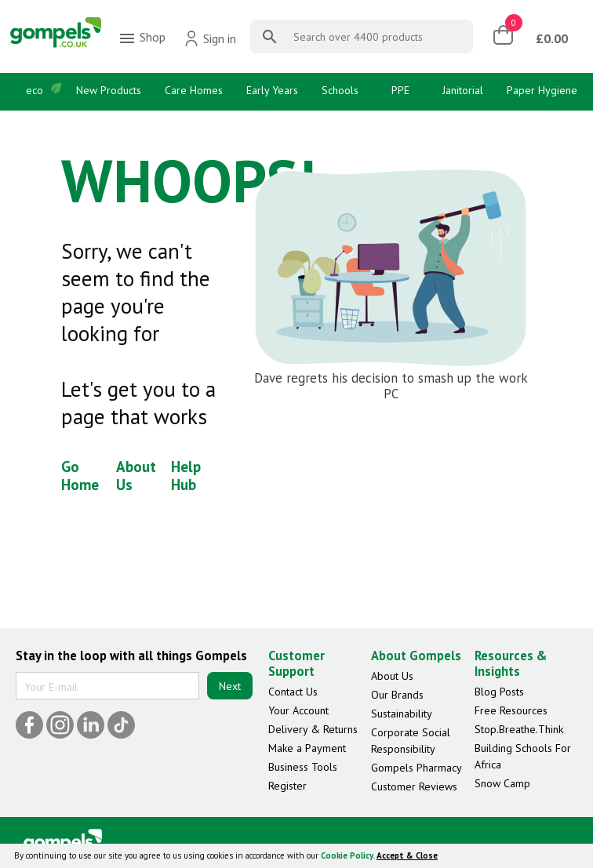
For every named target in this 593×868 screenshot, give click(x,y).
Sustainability (402, 714)
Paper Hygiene (542, 90)
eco (35, 90)
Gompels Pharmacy (417, 768)
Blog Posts (499, 692)
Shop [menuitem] (142, 38)
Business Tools (303, 767)
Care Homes (194, 90)
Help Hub (186, 476)
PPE (400, 90)
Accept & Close (407, 855)
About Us (136, 476)
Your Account (298, 710)
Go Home (80, 476)
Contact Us (293, 692)
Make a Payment (307, 748)
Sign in (210, 38)
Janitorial (463, 90)
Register (287, 786)
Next (230, 686)
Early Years (272, 90)
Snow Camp (502, 783)
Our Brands (397, 695)
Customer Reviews (414, 786)
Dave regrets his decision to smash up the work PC (391, 386)
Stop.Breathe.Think (519, 729)
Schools (340, 90)
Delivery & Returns (313, 729)
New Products (109, 90)
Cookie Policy (347, 855)
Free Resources (511, 710)
